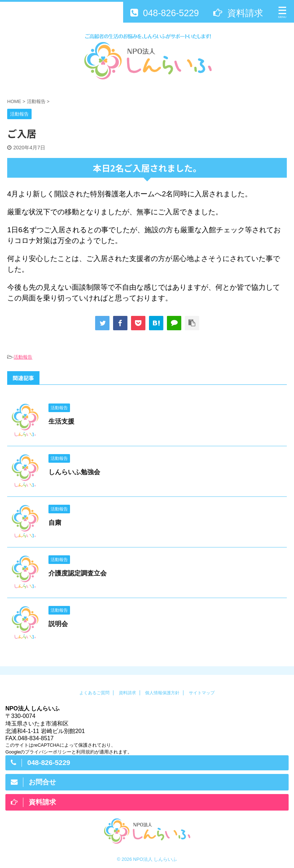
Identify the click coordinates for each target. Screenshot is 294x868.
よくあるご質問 (94, 693)
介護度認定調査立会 (78, 573)
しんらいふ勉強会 (74, 472)
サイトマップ (202, 693)
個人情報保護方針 (162, 693)
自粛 (55, 523)
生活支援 (61, 421)
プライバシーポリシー (48, 752)
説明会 (58, 624)
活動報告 (23, 357)
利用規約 (85, 752)
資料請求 (127, 693)
